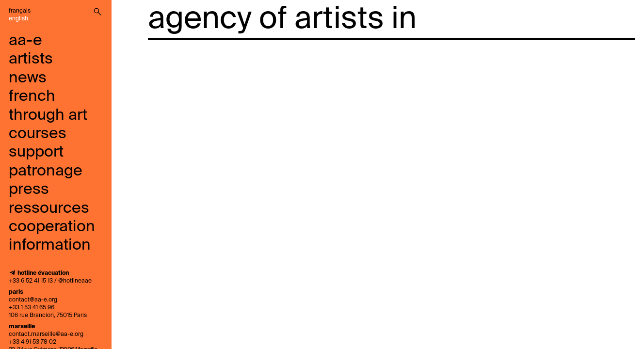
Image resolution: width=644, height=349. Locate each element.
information (50, 245)
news (28, 78)
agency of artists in (282, 19)
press (29, 190)
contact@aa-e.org (33, 300)
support (36, 152)
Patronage (46, 171)
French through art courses (48, 115)
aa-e (25, 41)
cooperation (52, 227)
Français (20, 11)
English (18, 19)
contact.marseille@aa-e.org (46, 334)
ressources (49, 208)
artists (31, 59)
